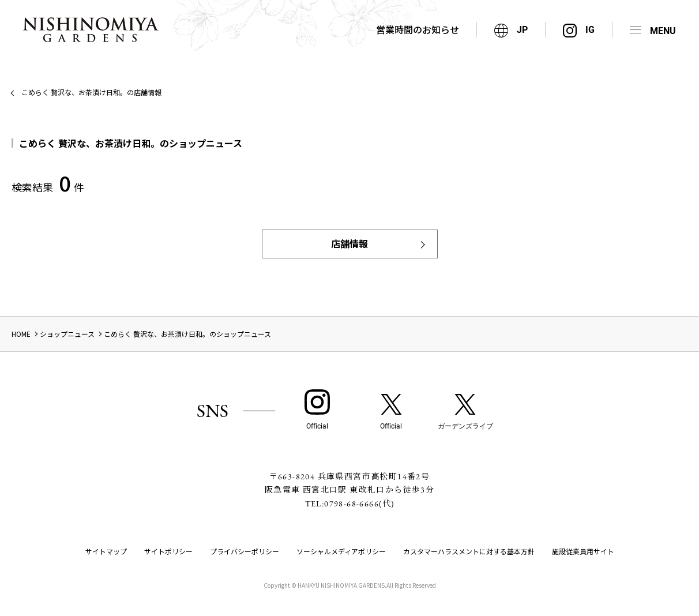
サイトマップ (106, 551)
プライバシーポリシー (245, 551)
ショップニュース (67, 334)
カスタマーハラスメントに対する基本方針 (469, 551)
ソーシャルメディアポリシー (341, 551)
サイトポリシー (168, 551)
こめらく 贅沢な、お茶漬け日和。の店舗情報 (91, 92)
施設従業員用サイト (583, 551)
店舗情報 (349, 243)
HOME (21, 334)
